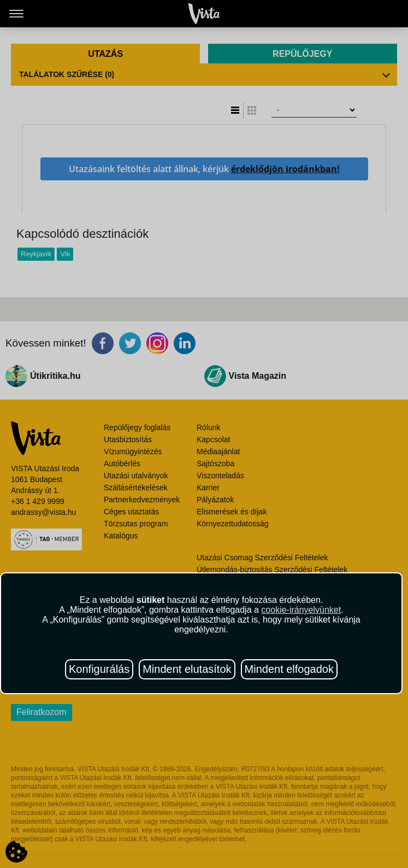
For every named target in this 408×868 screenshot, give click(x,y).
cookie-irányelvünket (301, 610)
